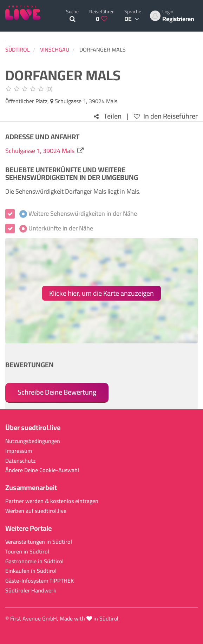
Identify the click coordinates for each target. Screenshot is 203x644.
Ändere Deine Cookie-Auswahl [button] (42, 470)
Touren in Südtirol (27, 552)
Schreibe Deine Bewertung (57, 392)
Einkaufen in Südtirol (31, 571)
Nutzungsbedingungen (33, 441)
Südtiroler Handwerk (31, 591)
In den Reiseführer (166, 116)
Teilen (108, 116)
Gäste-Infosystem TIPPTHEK (40, 581)
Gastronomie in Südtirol (34, 561)
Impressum (19, 451)
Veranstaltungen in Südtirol (39, 542)
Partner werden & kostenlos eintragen (52, 501)
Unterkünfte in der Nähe (56, 228)
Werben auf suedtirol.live (36, 511)
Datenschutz (20, 461)
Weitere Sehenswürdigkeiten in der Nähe (78, 214)
